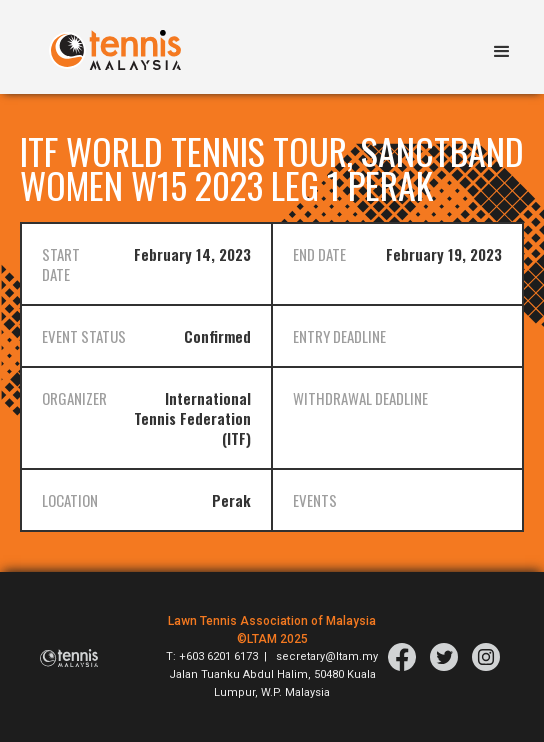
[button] (502, 47)
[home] (110, 40)
